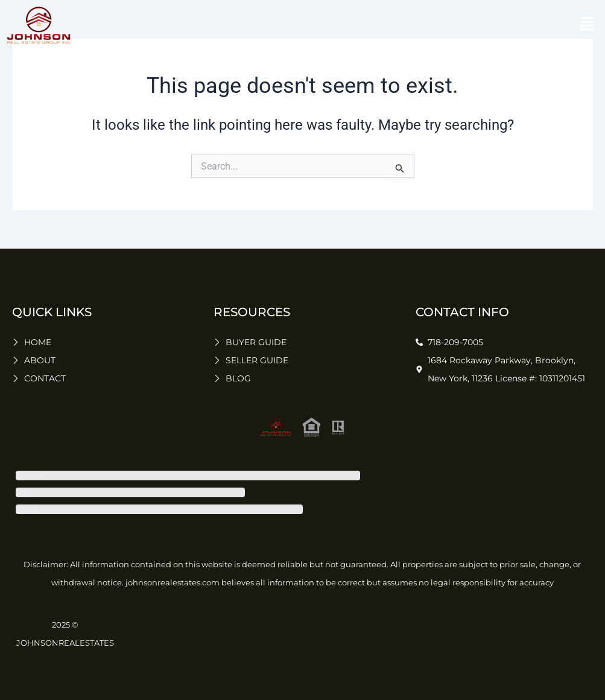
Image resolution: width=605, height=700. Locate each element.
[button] (587, 25)
